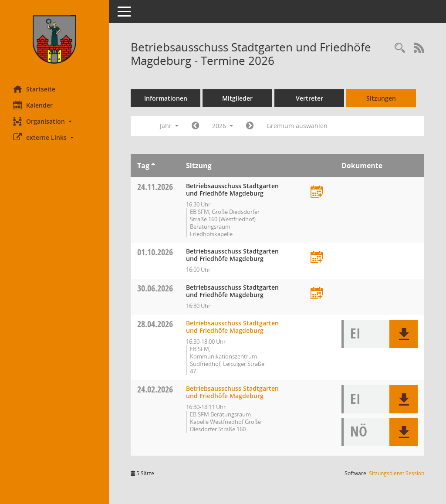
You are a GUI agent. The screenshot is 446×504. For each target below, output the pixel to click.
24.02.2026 (155, 389)
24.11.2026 (155, 187)
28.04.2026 (155, 324)
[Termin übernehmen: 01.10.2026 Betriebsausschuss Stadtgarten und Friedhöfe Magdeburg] (317, 258)
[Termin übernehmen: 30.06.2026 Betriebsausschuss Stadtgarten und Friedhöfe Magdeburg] (317, 294)
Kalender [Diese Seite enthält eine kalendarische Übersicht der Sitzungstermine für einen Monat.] (33, 105)
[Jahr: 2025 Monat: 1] (195, 126)
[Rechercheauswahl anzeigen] (400, 48)
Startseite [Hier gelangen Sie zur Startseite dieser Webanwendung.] (34, 89)
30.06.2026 (155, 288)
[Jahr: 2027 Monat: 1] (250, 126)
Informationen (166, 98)
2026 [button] (223, 126)
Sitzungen (381, 98)
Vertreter (309, 98)
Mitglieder (237, 98)
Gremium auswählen (297, 126)
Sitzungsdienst (397, 473)
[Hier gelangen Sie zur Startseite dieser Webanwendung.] (54, 39)
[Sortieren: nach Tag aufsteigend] (153, 166)
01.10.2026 (155, 252)
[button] (54, 121)
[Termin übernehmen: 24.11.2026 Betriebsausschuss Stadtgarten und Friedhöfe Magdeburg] (317, 192)
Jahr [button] (169, 126)
